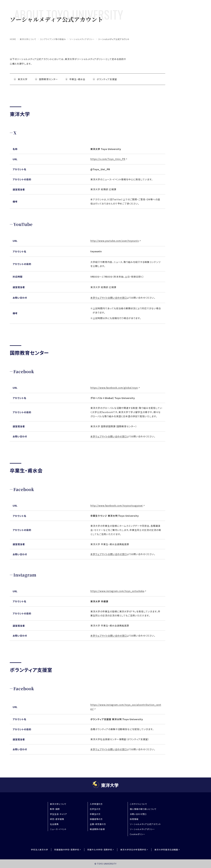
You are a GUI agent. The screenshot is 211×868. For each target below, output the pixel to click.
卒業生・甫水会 (77, 79)
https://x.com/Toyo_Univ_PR (108, 159)
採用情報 (134, 819)
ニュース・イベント (58, 829)
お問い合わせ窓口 (138, 814)
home (13, 39)
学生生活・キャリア (59, 814)
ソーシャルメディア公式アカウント (145, 824)
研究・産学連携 (57, 819)
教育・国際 (55, 809)
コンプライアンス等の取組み (53, 39)
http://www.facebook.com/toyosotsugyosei (117, 505)
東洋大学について (28, 39)
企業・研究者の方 (98, 824)
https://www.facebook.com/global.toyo (114, 388)
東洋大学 (23, 79)
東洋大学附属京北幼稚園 (166, 850)
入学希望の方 (96, 804)
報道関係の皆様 (97, 829)
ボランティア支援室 (107, 79)
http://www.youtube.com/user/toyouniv (115, 241)
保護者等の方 (96, 819)
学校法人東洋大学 (40, 850)
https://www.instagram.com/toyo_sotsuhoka (117, 591)
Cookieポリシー (138, 834)
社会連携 (54, 824)
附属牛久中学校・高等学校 (100, 850)
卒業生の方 (95, 814)
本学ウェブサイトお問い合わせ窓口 (109, 298)
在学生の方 (95, 809)
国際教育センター (48, 79)
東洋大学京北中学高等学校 (133, 850)
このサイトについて (139, 804)
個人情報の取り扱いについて (143, 809)
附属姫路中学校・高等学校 (67, 850)
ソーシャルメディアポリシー (82, 39)
